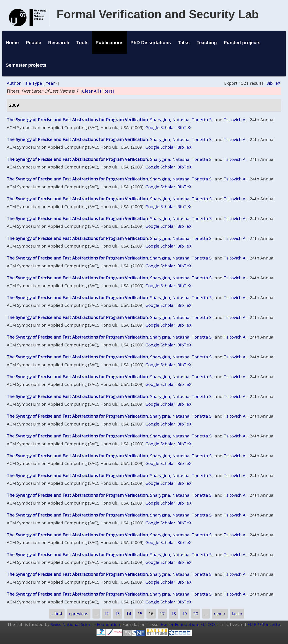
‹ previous (78, 614)
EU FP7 (254, 624)
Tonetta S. (202, 119)
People (33, 42)
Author (14, 83)
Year (50, 83)
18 (173, 614)
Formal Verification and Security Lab (158, 14)
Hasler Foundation (179, 624)
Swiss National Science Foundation (85, 624)
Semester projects (26, 65)
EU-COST (209, 624)
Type (37, 83)
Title (26, 83)
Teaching (207, 42)
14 (129, 614)
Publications (109, 42)
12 (106, 614)
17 (162, 614)
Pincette (272, 624)
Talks (184, 42)
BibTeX (273, 83)
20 (196, 614)
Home (12, 42)
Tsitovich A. (235, 119)
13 (117, 614)
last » (237, 614)
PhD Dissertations (151, 42)
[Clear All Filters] (97, 91)
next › (220, 614)
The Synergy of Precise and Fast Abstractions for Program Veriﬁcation (77, 119)
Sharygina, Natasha (170, 119)
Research (59, 42)
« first (57, 614)
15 (140, 614)
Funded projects (242, 42)
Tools (82, 42)
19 (184, 614)
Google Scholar (160, 127)
